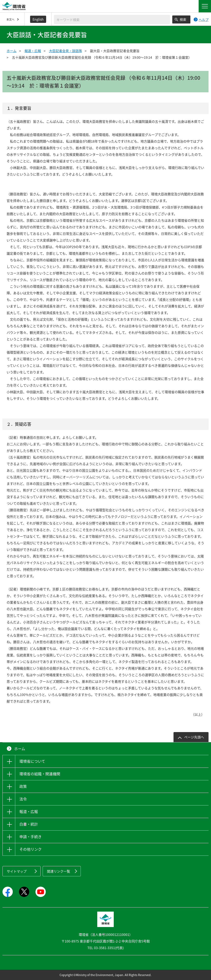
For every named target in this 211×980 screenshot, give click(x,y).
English (38, 19)
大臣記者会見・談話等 (66, 51)
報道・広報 (33, 51)
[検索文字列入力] (112, 19)
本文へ (10, 19)
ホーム (12, 51)
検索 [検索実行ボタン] (183, 19)
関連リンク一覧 (59, 871)
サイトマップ (17, 871)
